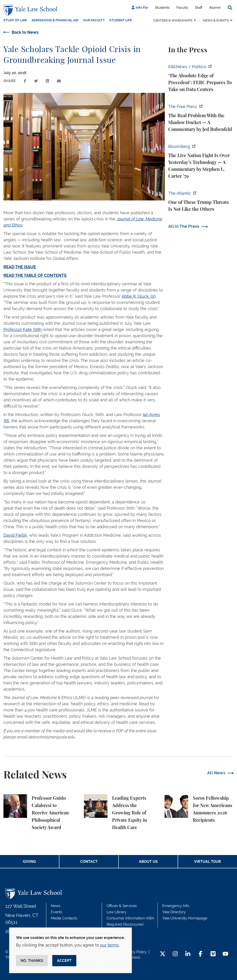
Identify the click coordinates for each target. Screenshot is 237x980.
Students (162, 8)
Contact (89, 862)
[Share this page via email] (59, 81)
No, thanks (32, 961)
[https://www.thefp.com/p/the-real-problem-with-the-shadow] (201, 118)
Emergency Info (176, 906)
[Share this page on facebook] (25, 81)
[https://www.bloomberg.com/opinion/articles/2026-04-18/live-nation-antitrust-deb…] (201, 161)
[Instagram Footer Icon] (175, 954)
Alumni (215, 8)
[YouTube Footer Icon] (225, 954)
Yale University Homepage (185, 918)
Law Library (117, 912)
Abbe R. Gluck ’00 (139, 296)
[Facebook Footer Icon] (200, 954)
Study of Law (15, 20)
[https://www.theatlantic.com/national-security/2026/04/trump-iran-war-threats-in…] (201, 201)
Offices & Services (122, 906)
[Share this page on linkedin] (47, 81)
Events (57, 912)
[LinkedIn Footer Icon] (188, 954)
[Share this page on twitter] (36, 81)
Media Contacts (64, 918)
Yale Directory (174, 912)
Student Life (121, 20)
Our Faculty (94, 20)
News (56, 906)
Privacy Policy (135, 952)
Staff (199, 8)
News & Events (216, 20)
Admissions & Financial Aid (55, 20)
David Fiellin (15, 535)
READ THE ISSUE (20, 267)
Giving (29, 862)
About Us (148, 862)
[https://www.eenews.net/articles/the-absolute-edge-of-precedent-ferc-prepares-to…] (201, 78)
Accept (64, 961)
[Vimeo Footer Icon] (213, 954)
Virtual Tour (208, 862)
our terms (110, 945)
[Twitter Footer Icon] (163, 954)
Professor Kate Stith (22, 329)
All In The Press (184, 226)
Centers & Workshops (173, 20)
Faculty (182, 8)
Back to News (25, 32)
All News (216, 773)
